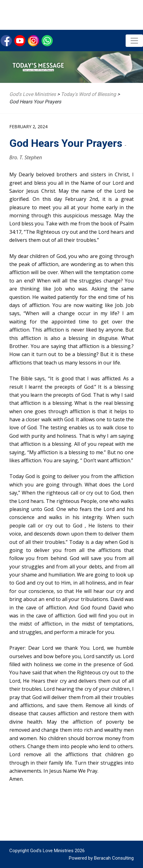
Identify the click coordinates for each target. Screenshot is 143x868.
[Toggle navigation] (134, 41)
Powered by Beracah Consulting (101, 858)
